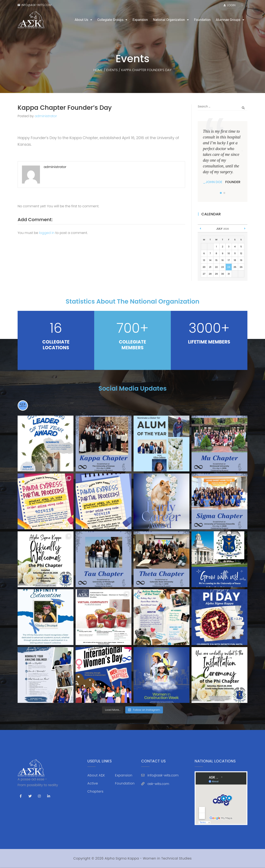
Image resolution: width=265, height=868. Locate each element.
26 (241, 267)
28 (210, 274)
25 (235, 267)
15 (216, 260)
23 (223, 267)
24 (229, 267)
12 (241, 253)
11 (235, 253)
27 (204, 274)
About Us (81, 20)
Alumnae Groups (228, 20)
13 (204, 260)
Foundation (202, 20)
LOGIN (231, 5)
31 (229, 274)
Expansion (140, 20)
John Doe (214, 182)
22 (216, 267)
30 (223, 274)
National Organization (169, 20)
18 (235, 260)
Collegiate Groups (110, 20)
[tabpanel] (223, 157)
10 (229, 253)
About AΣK (96, 775)
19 (241, 260)
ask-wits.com (158, 784)
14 (210, 260)
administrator (46, 116)
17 (229, 260)
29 (216, 274)
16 (222, 260)
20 (204, 267)
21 (210, 267)
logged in (47, 233)
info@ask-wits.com (36, 5)
